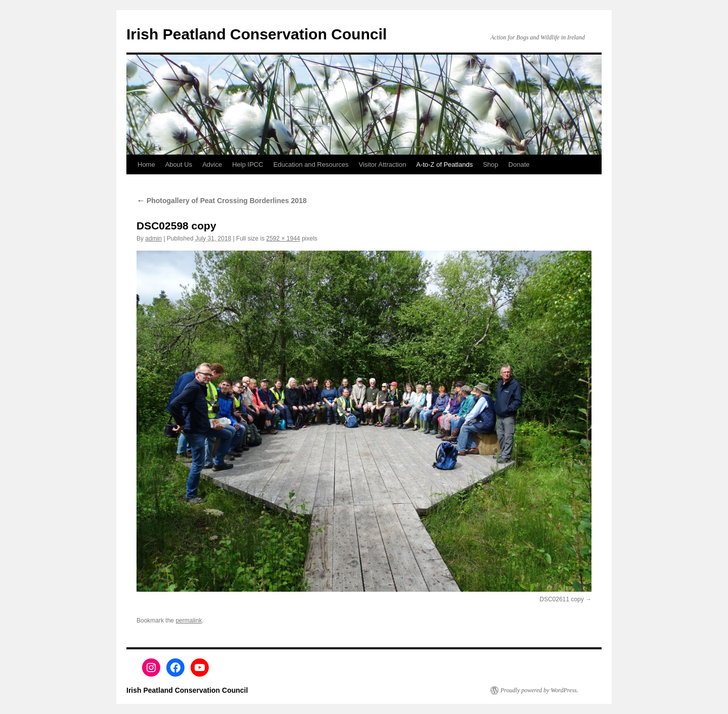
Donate (519, 164)
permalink (189, 621)
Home (146, 164)
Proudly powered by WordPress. (539, 690)
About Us (179, 164)
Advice (212, 164)
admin (153, 239)
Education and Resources (311, 164)
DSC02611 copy (561, 599)
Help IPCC (247, 164)
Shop (490, 164)
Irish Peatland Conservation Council (257, 34)
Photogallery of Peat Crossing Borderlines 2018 (222, 201)
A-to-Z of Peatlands (444, 164)
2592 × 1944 (283, 239)
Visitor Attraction (383, 164)
